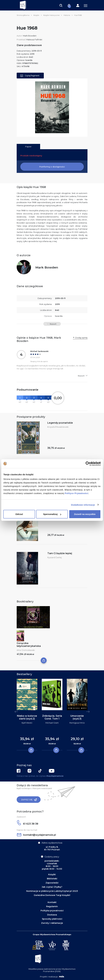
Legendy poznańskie (60, 423)
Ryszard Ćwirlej (55, 557)
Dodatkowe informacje (83, 505)
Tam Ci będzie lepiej (60, 553)
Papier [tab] (28, 147)
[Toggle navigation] (61, 5)
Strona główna (23, 15)
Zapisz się (29, 800)
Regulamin (52, 906)
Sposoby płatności (52, 919)
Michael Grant (52, 723)
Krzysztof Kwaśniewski (58, 427)
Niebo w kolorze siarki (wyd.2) (27, 717)
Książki (36, 15)
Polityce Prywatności (77, 493)
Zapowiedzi (52, 883)
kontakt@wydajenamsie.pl (36, 835)
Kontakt (52, 902)
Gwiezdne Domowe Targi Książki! (52, 895)
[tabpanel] (27, 715)
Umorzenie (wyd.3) (77, 717)
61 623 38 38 (28, 824)
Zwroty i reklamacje (52, 923)
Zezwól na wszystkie (85, 514)
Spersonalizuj (52, 514)
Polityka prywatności (52, 911)
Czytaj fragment (30, 76)
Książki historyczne (51, 15)
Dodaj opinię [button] (81, 338)
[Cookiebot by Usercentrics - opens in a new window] (88, 464)
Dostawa (52, 915)
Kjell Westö (27, 723)
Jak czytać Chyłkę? (52, 887)
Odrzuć (19, 514)
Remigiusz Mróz (77, 723)
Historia (67, 15)
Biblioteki (52, 879)
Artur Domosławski (26, 650)
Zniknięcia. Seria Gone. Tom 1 (52, 717)
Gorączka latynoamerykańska (29, 645)
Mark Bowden (30, 36)
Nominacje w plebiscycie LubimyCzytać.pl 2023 (52, 891)
